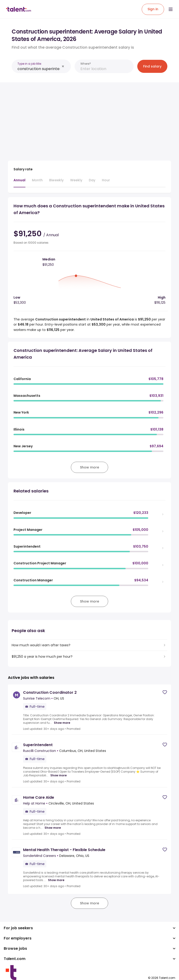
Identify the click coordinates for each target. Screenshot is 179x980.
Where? (86, 64)
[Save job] (165, 692)
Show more (62, 723)
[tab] (19, 182)
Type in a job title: (30, 64)
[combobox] (39, 69)
